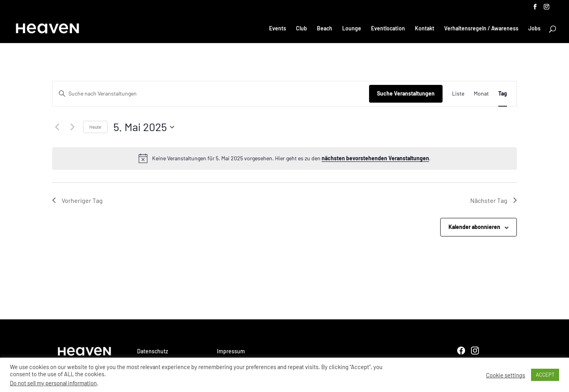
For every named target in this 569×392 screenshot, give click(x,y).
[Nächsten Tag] (72, 127)
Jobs (534, 29)
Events (278, 29)
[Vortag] (57, 127)
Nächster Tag (494, 200)
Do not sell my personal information (53, 383)
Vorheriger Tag (77, 200)
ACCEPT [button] (545, 375)
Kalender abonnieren (474, 227)
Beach (325, 29)
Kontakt (425, 29)
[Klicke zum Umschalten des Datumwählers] (144, 127)
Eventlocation (388, 29)
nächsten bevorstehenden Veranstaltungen (375, 158)
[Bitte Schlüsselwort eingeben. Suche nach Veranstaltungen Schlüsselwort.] (211, 94)
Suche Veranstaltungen (406, 93)
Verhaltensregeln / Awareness (481, 29)
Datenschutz (153, 351)
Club (301, 29)
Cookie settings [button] (506, 375)
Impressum (231, 351)
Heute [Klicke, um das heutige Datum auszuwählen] (95, 127)
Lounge (352, 29)
